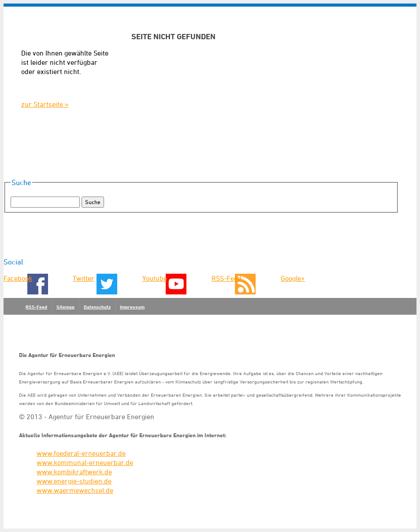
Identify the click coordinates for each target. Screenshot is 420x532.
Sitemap (65, 307)
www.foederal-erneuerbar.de (81, 453)
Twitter (84, 278)
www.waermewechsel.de (75, 490)
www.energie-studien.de (74, 481)
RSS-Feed (227, 278)
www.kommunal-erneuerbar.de (85, 462)
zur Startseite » (45, 104)
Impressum (132, 307)
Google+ (293, 278)
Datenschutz (97, 307)
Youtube (155, 278)
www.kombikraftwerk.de (74, 472)
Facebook (18, 278)
